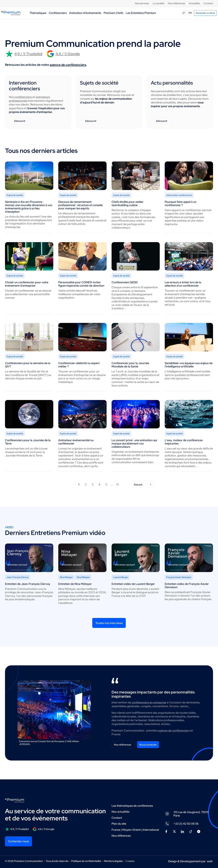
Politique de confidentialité (86, 861)
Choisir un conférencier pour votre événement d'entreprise (27, 284)
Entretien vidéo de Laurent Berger (133, 584)
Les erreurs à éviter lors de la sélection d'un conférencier (183, 284)
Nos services (142, 3)
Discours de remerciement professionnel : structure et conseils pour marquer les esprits (80, 205)
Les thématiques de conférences (132, 806)
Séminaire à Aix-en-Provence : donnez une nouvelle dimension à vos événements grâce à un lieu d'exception (29, 207)
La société (158, 3)
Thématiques (38, 13)
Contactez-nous (18, 841)
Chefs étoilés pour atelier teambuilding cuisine (128, 203)
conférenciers (23, 97)
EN (190, 13)
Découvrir (20, 121)
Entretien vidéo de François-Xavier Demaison (187, 585)
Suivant (143, 485)
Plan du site (119, 824)
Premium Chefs (113, 13)
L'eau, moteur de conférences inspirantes (184, 442)
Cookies (130, 861)
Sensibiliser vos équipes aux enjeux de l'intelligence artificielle (189, 365)
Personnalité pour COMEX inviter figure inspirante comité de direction (81, 284)
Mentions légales (113, 861)
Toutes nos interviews (109, 623)
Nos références (177, 3)
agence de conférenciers (68, 65)
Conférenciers (58, 13)
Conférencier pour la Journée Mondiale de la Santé (130, 365)
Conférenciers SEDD (125, 282)
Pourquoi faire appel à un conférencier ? (181, 203)
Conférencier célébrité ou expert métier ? (79, 365)
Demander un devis (205, 13)
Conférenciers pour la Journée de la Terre (28, 442)
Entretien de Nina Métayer (75, 584)
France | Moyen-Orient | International (135, 830)
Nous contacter (148, 745)
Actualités (194, 3)
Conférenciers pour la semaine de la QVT (28, 365)
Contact (208, 3)
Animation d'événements (85, 13)
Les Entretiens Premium (141, 13)
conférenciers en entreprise (149, 702)
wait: (210, 861)
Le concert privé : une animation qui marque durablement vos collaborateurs (134, 443)
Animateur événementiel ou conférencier (76, 442)
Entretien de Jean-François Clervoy (28, 584)
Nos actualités (121, 812)
